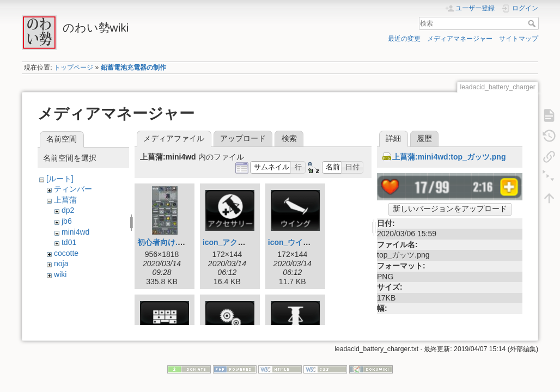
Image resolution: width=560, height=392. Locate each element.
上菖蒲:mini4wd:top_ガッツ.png (449, 157)
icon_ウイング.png (301, 242)
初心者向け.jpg (163, 242)
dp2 (68, 210)
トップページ (74, 68)
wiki (60, 274)
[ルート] (60, 179)
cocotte (66, 253)
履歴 (424, 138)
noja (61, 264)
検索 (533, 23)
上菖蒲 (65, 200)
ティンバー (73, 189)
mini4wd (75, 232)
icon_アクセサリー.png (244, 242)
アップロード (243, 138)
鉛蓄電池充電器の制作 (133, 68)
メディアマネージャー (460, 39)
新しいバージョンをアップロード (450, 209)
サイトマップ (519, 39)
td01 (69, 242)
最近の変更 (404, 39)
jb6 (67, 221)
